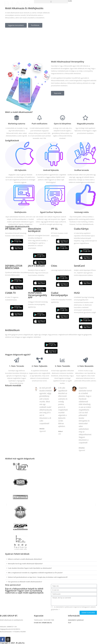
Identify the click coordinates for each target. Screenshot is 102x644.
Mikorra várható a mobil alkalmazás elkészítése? (25, 559)
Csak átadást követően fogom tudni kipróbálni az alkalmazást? (30, 568)
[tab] (51, 559)
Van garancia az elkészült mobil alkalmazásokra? (25, 582)
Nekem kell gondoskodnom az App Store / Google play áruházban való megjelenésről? (38, 577)
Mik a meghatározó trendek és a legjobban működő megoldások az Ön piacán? (35, 573)
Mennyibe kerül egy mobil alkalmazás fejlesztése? (25, 564)
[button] (16, 25)
